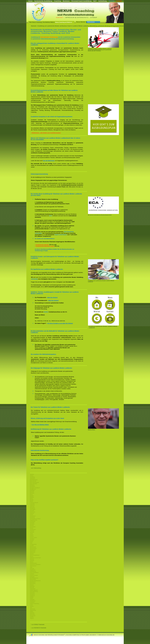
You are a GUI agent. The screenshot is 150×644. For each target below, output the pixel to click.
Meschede (33, 551)
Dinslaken (33, 508)
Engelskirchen (34, 520)
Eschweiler (33, 527)
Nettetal (32, 561)
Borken (32, 496)
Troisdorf (32, 602)
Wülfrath (32, 613)
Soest (32, 598)
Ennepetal (33, 521)
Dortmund (33, 512)
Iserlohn (32, 532)
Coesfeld (32, 504)
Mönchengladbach (35, 555)
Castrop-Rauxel (34, 503)
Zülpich (32, 618)
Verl (31, 608)
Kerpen (32, 540)
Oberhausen (33, 566)
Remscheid (33, 579)
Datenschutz (83, 18)
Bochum (32, 493)
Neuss (32, 562)
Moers (32, 556)
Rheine (32, 585)
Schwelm (32, 593)
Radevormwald (34, 575)
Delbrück (32, 505)
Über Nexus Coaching (35, 22)
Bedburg (32, 485)
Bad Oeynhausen (35, 482)
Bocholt (32, 492)
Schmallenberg (34, 591)
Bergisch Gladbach (35, 488)
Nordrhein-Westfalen (35, 565)
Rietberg (32, 586)
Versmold (32, 609)
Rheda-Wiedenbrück (35, 581)
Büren (32, 501)
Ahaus (32, 476)
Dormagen (33, 509)
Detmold (32, 507)
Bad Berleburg (34, 480)
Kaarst (32, 535)
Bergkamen (33, 489)
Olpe (31, 567)
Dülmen (32, 513)
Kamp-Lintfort (34, 538)
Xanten (32, 617)
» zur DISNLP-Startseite (38, 625)
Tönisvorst (33, 601)
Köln (31, 543)
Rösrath (32, 587)
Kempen (32, 539)
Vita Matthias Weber (48, 22)
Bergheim (33, 486)
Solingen (32, 600)
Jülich (32, 534)
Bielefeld (32, 490)
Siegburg (32, 596)
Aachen (32, 474)
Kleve (31, 542)
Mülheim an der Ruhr (35, 558)
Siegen (32, 597)
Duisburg (32, 517)
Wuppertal (33, 616)
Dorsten (32, 511)
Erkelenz (32, 524)
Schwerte (32, 594)
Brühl (31, 499)
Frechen (32, 531)
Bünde (32, 500)
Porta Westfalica (34, 573)
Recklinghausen (34, 578)
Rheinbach (33, 582)
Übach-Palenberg (35, 604)
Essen (32, 528)
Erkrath (32, 525)
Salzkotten (33, 589)
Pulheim (32, 574)
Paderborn (33, 570)
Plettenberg (33, 571)
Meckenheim (33, 548)
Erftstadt (32, 523)
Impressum (70, 18)
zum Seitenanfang (36, 468)
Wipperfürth (33, 610)
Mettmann (33, 552)
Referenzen (91, 22)
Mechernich (33, 547)
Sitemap (94, 18)
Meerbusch (33, 550)
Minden (32, 554)
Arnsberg (32, 477)
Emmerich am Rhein (35, 519)
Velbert (32, 606)
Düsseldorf (33, 516)
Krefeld (32, 546)
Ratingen (32, 577)
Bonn (31, 495)
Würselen (33, 614)
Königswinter (33, 544)
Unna (31, 605)
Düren (32, 515)
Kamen (32, 536)
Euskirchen (33, 530)
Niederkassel (33, 563)
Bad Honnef (33, 481)
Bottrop (32, 497)
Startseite (34, 26)
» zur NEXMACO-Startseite (39, 628)
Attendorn (33, 478)
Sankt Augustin (34, 590)
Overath (32, 569)
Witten (32, 612)
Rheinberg (33, 583)
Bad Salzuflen (34, 484)
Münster (32, 559)
